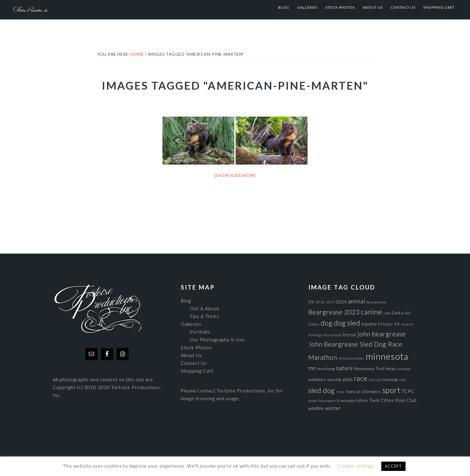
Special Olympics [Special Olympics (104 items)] (363, 391)
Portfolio (200, 332)
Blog (186, 300)
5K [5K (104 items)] (311, 302)
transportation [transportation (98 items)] (352, 400)
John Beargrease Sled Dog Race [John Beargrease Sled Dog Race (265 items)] (355, 344)
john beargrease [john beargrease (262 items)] (382, 334)
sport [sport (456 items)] (391, 390)
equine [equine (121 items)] (369, 324)
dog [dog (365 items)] (327, 323)
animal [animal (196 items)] (357, 301)
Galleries (191, 324)
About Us (191, 355)
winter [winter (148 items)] (333, 408)
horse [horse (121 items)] (350, 335)
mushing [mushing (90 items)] (326, 369)
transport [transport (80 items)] (327, 401)
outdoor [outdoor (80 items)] (404, 369)
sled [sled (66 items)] (402, 380)
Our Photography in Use (217, 339)
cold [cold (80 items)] (387, 313)
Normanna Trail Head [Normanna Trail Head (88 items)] (375, 369)
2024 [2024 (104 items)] (341, 302)
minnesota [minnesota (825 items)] (387, 356)
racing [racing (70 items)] (374, 380)
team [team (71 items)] (313, 400)
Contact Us (194, 363)
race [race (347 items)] (361, 378)
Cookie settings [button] (356, 466)
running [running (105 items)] (390, 379)
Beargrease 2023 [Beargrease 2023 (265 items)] (334, 312)
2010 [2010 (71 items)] (320, 302)
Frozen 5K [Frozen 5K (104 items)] (389, 324)
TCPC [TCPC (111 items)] (408, 391)
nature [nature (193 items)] (345, 368)
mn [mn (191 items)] (312, 368)
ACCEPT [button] (393, 466)
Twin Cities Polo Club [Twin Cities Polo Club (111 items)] (393, 400)
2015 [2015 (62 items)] (331, 302)
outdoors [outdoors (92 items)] (317, 379)
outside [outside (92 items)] (335, 379)
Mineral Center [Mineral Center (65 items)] (351, 358)
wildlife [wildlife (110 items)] (316, 408)
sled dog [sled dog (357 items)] (322, 390)
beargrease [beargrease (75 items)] (377, 302)
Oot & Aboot (205, 308)
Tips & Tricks (204, 316)
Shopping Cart (197, 371)
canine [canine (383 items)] (372, 312)
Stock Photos (196, 347)
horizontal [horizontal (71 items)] (333, 335)
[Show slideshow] (235, 175)
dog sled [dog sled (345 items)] (347, 323)
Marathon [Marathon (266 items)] (323, 357)
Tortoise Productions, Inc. (72, 7)
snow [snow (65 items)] (340, 392)
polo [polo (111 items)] (348, 379)
